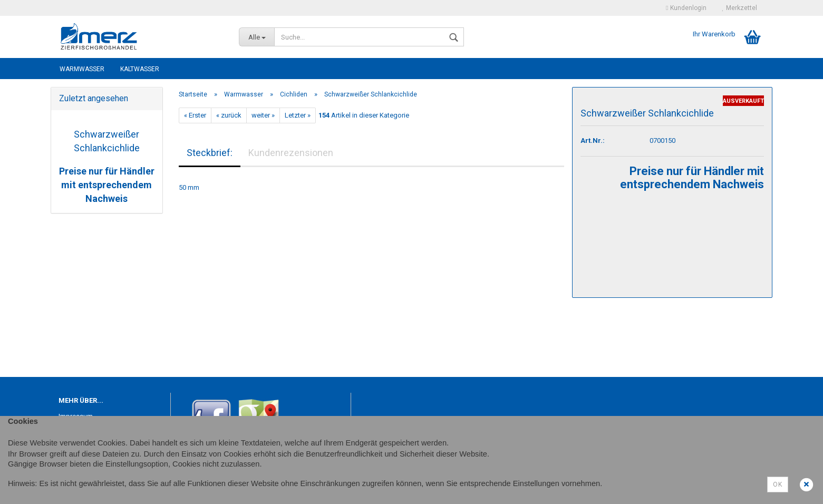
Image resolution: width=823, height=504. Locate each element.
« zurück (229, 115)
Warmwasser (82, 69)
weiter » (263, 115)
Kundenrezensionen (291, 153)
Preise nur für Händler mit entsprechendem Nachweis (107, 185)
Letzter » (298, 115)
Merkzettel (740, 8)
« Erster (195, 115)
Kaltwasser (140, 69)
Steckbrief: (210, 153)
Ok (778, 484)
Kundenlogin (686, 8)
